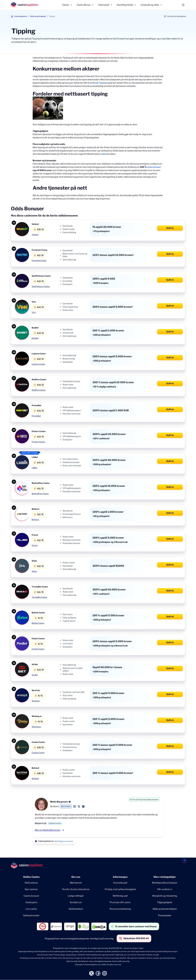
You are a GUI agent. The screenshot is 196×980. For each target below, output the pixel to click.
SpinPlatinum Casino (41, 286)
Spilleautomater (31, 915)
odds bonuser (154, 167)
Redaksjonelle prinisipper (165, 883)
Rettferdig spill (120, 896)
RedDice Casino (39, 390)
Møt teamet (76, 883)
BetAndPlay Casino (40, 494)
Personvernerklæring (120, 909)
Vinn (34, 312)
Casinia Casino (38, 753)
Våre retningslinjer (165, 877)
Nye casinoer (31, 889)
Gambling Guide (125, 5)
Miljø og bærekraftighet (165, 909)
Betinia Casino (38, 623)
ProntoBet (36, 416)
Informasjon (120, 877)
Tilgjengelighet (165, 902)
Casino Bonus (84, 5)
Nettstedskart (76, 909)
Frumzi (35, 545)
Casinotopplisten (21, 16)
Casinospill (104, 5)
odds (103, 154)
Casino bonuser (31, 896)
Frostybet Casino (39, 260)
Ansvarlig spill (120, 883)
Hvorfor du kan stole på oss (76, 889)
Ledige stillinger (76, 896)
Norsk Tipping (100, 83)
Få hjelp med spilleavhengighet (120, 889)
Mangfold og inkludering (165, 896)
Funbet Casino (38, 649)
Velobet (35, 235)
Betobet (35, 778)
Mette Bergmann (59, 802)
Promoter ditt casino (120, 902)
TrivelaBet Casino (39, 597)
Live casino (31, 909)
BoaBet (35, 338)
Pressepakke (165, 915)
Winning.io (36, 727)
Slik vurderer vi (165, 889)
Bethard (35, 519)
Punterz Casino (38, 442)
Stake (34, 571)
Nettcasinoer (31, 883)
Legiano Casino (38, 364)
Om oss (76, 877)
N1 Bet (35, 675)
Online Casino (31, 877)
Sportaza (36, 701)
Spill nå (170, 228)
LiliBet (34, 468)
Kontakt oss (76, 902)
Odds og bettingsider (38, 16)
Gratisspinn (31, 902)
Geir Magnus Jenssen (64, 841)
